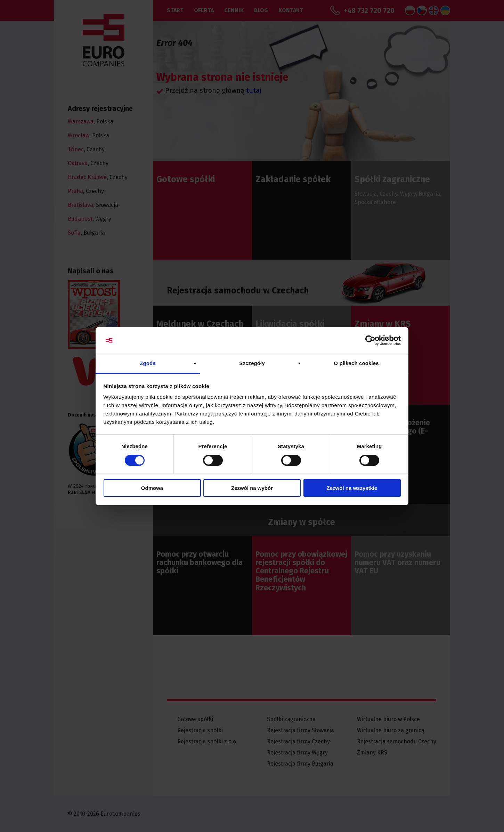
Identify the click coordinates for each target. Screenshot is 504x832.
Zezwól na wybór (252, 488)
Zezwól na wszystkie (352, 488)
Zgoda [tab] (148, 363)
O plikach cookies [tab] (356, 363)
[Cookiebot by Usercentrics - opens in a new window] (370, 340)
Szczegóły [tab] (252, 363)
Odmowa (152, 488)
